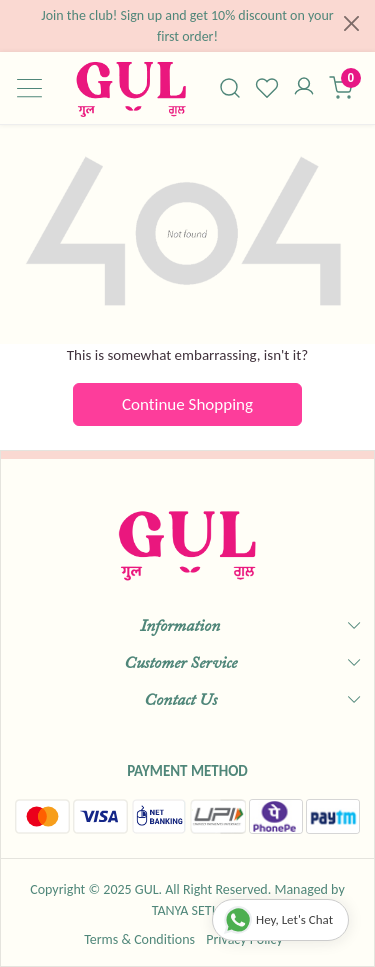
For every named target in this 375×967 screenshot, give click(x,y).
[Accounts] (303, 88)
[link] (230, 88)
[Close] (351, 23)
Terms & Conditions (139, 939)
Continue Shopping (187, 404)
